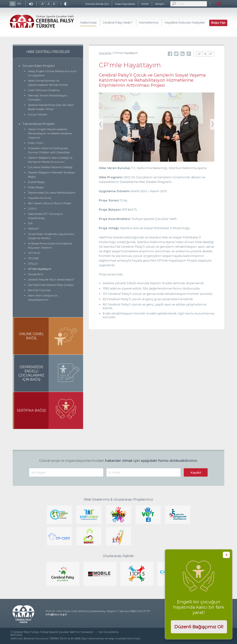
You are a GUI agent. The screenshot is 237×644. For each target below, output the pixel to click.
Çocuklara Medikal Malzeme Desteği (50, 167)
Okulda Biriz (36, 274)
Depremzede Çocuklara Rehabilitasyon (52, 193)
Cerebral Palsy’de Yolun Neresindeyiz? (51, 280)
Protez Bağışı (36, 187)
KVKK (145, 4)
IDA (30, 223)
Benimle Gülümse (39, 290)
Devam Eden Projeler (39, 66)
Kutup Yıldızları (38, 114)
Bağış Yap (218, 23)
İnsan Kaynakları (125, 4)
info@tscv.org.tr (56, 614)
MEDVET (34, 229)
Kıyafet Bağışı (36, 182)
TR (12, 4)
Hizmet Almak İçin (97, 4)
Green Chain (36, 143)
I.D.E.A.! (32, 209)
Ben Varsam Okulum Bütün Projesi (50, 203)
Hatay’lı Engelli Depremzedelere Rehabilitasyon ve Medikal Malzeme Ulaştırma (50, 133)
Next (212, 124)
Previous (101, 124)
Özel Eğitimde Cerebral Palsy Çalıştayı (51, 285)
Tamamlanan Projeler (39, 124)
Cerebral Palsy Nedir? (118, 23)
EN (19, 4)
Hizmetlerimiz (149, 23)
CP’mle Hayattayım (40, 269)
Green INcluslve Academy (44, 90)
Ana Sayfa (105, 53)
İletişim (160, 4)
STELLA (33, 264)
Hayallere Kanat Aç (40, 198)
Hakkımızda (88, 23)
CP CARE (33, 258)
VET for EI (34, 253)
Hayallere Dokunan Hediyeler (185, 23)
